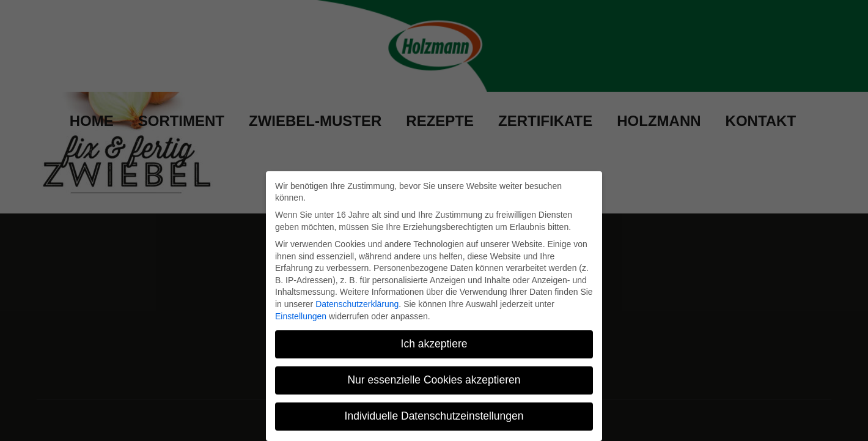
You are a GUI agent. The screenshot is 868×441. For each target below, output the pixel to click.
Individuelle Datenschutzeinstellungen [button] (434, 416)
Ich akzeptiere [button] (434, 344)
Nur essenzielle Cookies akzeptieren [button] (434, 380)
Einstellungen (301, 316)
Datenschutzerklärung (357, 304)
